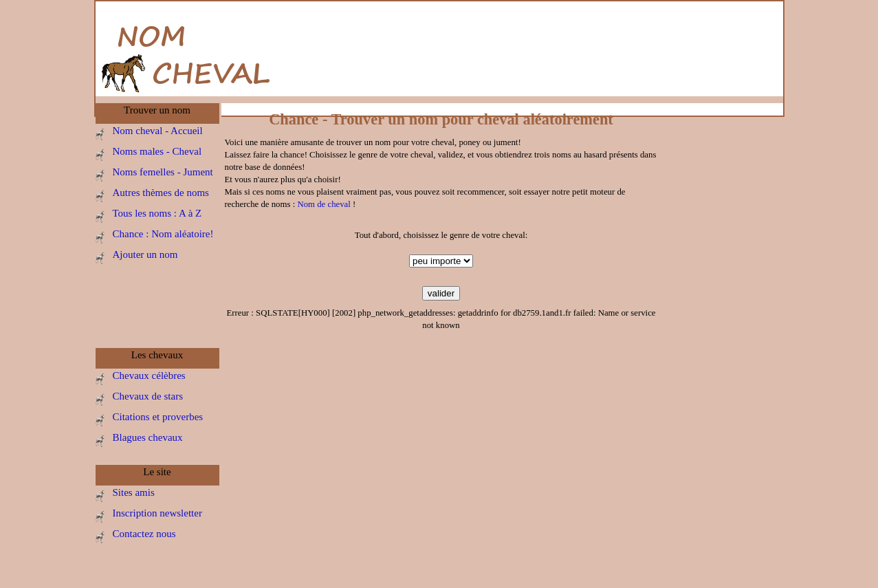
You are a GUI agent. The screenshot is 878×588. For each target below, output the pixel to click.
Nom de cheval (323, 204)
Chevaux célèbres (149, 375)
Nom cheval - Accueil (158, 131)
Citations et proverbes (158, 417)
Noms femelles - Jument (163, 172)
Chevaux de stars (148, 396)
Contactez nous (144, 534)
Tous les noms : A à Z (157, 213)
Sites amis (134, 492)
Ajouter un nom (145, 254)
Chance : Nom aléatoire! (163, 234)
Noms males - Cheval (157, 151)
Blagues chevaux (148, 437)
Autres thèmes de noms (161, 193)
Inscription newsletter (157, 513)
